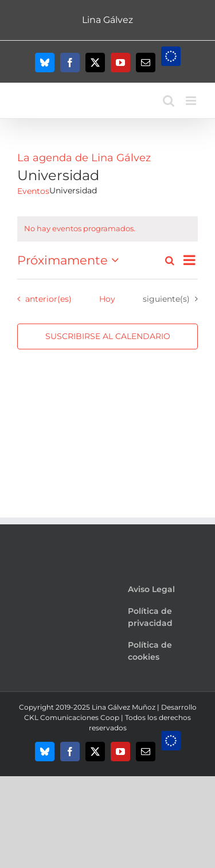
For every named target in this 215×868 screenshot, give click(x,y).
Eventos (33, 191)
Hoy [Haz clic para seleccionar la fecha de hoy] (107, 299)
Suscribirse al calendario (108, 336)
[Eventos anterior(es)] (42, 299)
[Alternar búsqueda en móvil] (169, 101)
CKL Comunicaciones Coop (72, 717)
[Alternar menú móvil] (192, 101)
